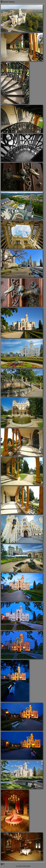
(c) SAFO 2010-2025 (23, 866)
